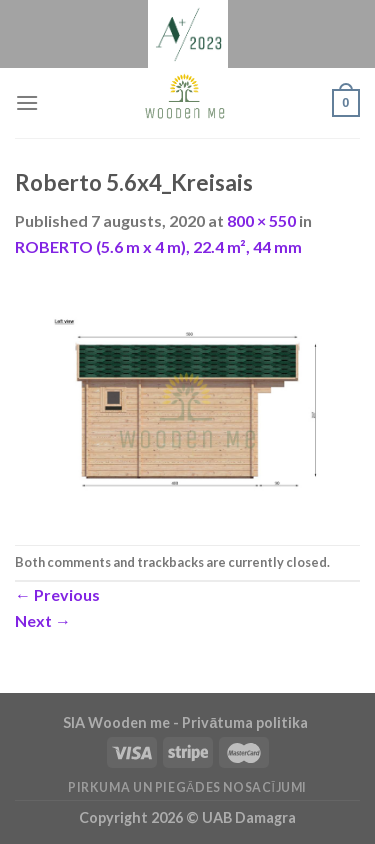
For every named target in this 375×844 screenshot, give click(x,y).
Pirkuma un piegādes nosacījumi (187, 787)
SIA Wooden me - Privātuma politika (187, 722)
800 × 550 (261, 220)
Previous (57, 594)
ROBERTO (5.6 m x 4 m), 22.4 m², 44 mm (158, 246)
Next (43, 620)
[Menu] (27, 102)
